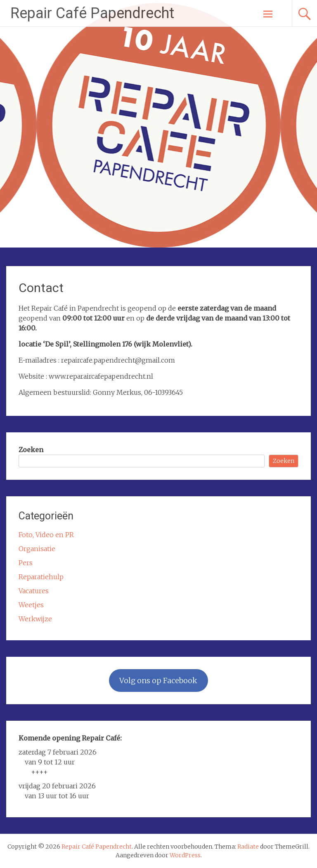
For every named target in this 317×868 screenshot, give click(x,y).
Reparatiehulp (41, 577)
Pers (26, 563)
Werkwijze (35, 619)
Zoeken (31, 450)
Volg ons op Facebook (158, 680)
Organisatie (37, 549)
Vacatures (34, 591)
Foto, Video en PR (46, 535)
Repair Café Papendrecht (92, 13)
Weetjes (31, 605)
